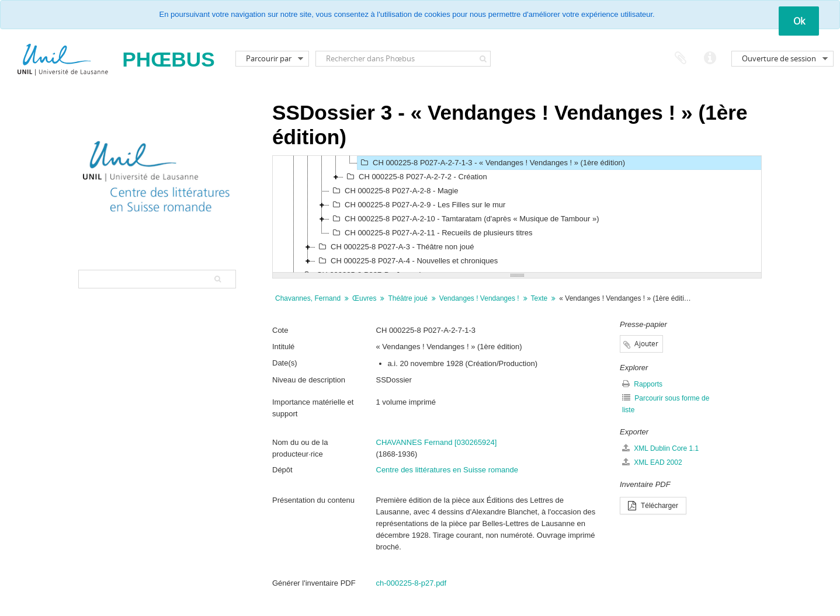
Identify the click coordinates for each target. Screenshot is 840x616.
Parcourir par (269, 58)
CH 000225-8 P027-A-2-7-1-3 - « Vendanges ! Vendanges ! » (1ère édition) (491, 163)
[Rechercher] (483, 59)
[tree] (517, 214)
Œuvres (364, 298)
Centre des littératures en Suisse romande (447, 470)
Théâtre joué (407, 298)
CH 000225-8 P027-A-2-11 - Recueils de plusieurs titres (431, 233)
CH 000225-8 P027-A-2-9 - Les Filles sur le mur (417, 205)
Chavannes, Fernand (308, 298)
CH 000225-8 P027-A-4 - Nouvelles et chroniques (407, 261)
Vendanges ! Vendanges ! (479, 298)
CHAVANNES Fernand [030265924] (437, 442)
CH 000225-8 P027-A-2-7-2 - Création (415, 177)
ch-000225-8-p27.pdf (412, 583)
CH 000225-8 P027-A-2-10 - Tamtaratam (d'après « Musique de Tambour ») (464, 219)
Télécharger (653, 506)
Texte (539, 298)
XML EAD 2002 (652, 462)
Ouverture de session (779, 58)
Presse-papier (681, 58)
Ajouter (646, 344)
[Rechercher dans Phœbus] (403, 59)
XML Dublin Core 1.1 (660, 448)
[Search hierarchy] (157, 279)
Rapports (642, 384)
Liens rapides (710, 58)
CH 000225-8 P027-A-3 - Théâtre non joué (395, 247)
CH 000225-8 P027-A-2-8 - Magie (394, 191)
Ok (799, 21)
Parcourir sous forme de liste (666, 404)
